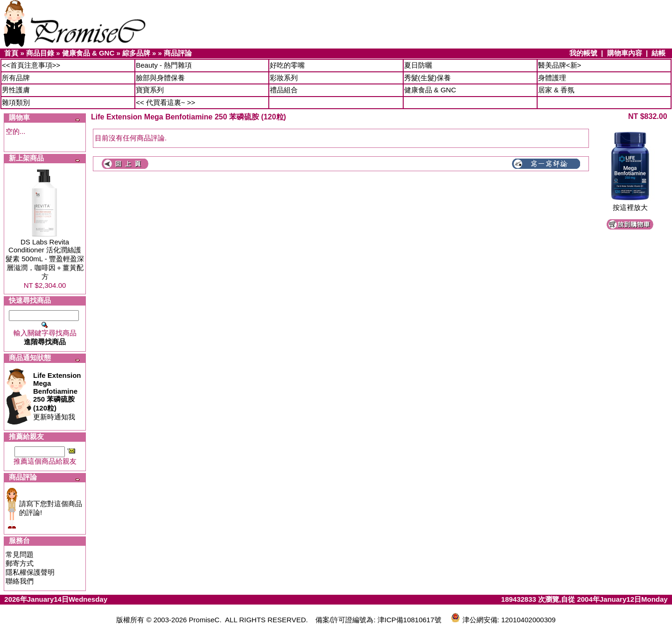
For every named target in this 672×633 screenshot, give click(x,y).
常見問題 (20, 554)
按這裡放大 (630, 204)
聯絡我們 (20, 581)
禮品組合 (284, 90)
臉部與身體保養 (160, 78)
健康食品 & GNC (88, 53)
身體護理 (552, 78)
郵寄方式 (20, 563)
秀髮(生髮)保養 (427, 78)
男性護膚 (16, 90)
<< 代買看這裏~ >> (165, 102)
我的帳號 (583, 53)
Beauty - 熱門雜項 (164, 65)
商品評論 (178, 53)
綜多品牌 (136, 53)
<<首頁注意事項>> (31, 65)
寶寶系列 (150, 90)
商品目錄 (40, 53)
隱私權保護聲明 (30, 572)
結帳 (658, 53)
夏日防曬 (418, 65)
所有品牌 (16, 78)
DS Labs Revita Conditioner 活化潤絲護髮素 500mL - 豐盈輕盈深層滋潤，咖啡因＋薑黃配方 (45, 259)
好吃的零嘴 (287, 65)
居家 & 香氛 (556, 90)
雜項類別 (16, 102)
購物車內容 (625, 53)
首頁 (11, 53)
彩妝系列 (284, 78)
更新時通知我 (57, 396)
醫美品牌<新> (560, 65)
